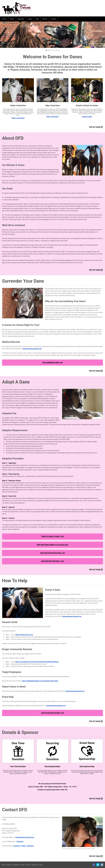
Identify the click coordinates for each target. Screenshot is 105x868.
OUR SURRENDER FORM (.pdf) (53, 363)
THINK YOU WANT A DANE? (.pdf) (52, 536)
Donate (45, 19)
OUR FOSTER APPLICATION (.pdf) (53, 713)
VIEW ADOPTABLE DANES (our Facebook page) (52, 545)
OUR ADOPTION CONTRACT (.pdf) (52, 561)
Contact (53, 19)
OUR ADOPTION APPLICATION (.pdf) (52, 553)
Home (4, 19)
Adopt (30, 19)
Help (37, 19)
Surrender (21, 19)
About (12, 19)
